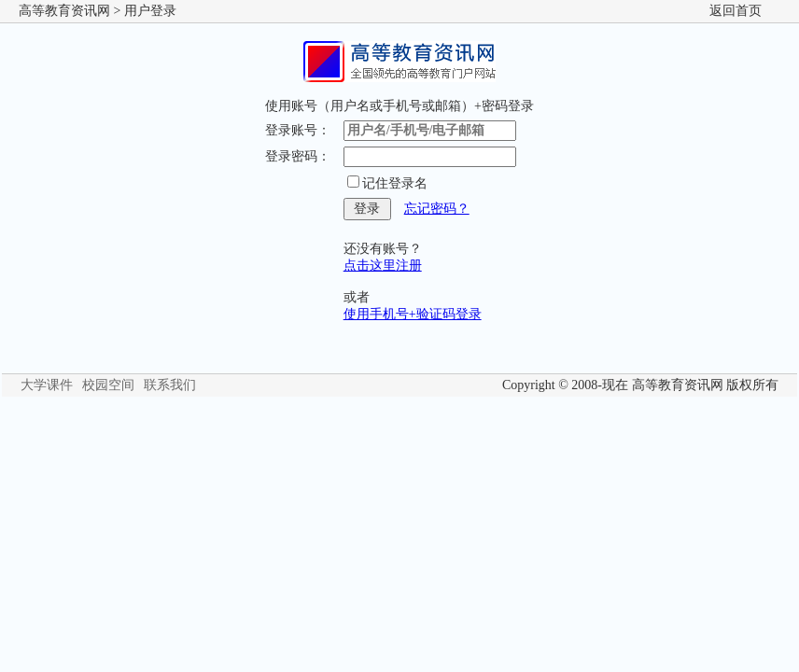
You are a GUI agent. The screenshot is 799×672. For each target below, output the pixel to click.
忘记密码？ (437, 209)
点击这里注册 (383, 266)
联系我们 (170, 385)
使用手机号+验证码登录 (413, 314)
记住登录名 (395, 183)
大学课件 (47, 385)
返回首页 (736, 11)
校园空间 (108, 385)
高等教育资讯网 (64, 11)
